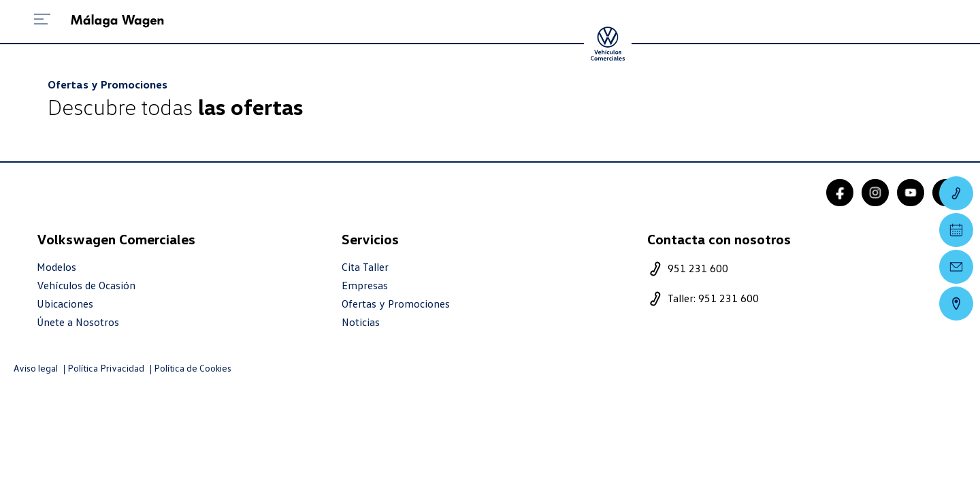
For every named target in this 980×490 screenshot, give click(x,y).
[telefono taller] (791, 299)
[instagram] (875, 193)
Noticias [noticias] (361, 322)
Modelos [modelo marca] (56, 267)
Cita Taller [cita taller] (365, 267)
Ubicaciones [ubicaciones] (65, 304)
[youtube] (911, 193)
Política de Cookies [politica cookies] (193, 368)
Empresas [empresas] (365, 285)
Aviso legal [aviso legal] (36, 368)
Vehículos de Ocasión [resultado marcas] (86, 285)
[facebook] (840, 193)
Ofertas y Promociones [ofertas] (396, 304)
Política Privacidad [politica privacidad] (106, 368)
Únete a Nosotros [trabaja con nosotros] (78, 322)
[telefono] (791, 269)
